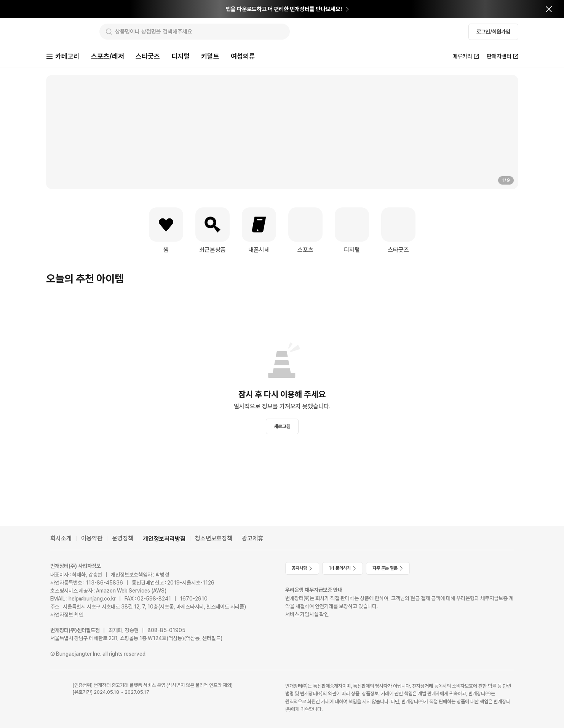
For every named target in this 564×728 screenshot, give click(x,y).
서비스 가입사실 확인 (307, 614)
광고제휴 (252, 538)
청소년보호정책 (214, 538)
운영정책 (123, 538)
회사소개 (61, 538)
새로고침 (282, 427)
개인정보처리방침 (164, 539)
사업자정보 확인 (67, 615)
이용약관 (92, 538)
